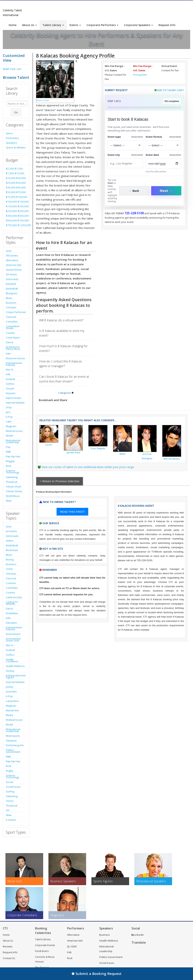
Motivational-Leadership (13, 441)
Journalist (11, 691)
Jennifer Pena (73, 453)
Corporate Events (45, 945)
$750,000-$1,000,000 (16, 225)
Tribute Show (13, 487)
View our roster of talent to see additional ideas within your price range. (88, 467)
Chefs (9, 569)
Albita (122, 454)
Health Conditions (12, 660)
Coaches (11, 583)
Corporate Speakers (138, 25)
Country (10, 333)
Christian (11, 307)
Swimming (12, 477)
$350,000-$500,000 (16, 216)
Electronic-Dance (15, 358)
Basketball (12, 289)
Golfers (10, 384)
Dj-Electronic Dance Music (13, 348)
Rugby (10, 771)
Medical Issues (14, 431)
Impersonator (14, 398)
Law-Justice (12, 701)
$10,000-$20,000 (16, 178)
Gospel (10, 388)
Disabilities (12, 613)
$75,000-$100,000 (16, 197)
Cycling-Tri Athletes (12, 603)
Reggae (10, 461)
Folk (8, 374)
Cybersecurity (14, 597)
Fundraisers (42, 951)
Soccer (10, 782)
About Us (29, 25)
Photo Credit (43, 100)
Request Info (167, 25)
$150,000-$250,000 (16, 206)
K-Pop (9, 417)
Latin (9, 421)
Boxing (10, 559)
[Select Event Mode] (163, 145)
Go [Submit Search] (16, 112)
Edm (8, 354)
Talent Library (53, 25)
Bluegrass (12, 293)
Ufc (8, 810)
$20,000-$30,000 (16, 183)
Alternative (12, 260)
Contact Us (9, 958)
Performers (12, 138)
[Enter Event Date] (163, 164)
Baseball (11, 284)
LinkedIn (138, 935)
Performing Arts (15, 745)
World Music (13, 496)
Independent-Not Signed (16, 676)
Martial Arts (12, 710)
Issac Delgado (98, 448)
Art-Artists (11, 274)
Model (9, 436)
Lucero (49, 445)
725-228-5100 (134, 213)
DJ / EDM (72, 946)
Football (10, 379)
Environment (13, 634)
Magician (11, 426)
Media (9, 715)
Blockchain (12, 550)
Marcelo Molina (172, 459)
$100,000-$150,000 (16, 202)
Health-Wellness (15, 666)
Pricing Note (140, 75)
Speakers (11, 143)
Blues (9, 298)
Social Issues (13, 787)
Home (13, 25)
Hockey (10, 671)
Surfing (10, 791)
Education (11, 623)
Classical (11, 317)
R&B (8, 452)
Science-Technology (13, 471)
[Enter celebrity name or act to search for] (17, 104)
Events (75, 25)
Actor (9, 251)
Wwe (9, 501)
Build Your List (12, 69)
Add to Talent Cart (170, 90)
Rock (9, 466)
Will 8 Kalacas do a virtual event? (61, 320)
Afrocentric (12, 256)
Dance (10, 342)
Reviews (8, 946)
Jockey (10, 687)
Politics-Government (13, 751)
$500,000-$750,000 (16, 220)
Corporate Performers (102, 25)
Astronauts (12, 279)
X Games (11, 820)
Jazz (8, 412)
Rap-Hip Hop (13, 456)
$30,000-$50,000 (16, 187)
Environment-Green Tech (13, 640)
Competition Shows (13, 327)
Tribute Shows (14, 491)
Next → (166, 191)
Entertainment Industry (14, 364)
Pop (8, 447)
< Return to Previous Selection (60, 481)
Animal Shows (14, 270)
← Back (134, 191)
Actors (9, 133)
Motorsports (13, 736)
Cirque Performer (16, 312)
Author (10, 541)
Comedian (12, 322)
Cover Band (13, 338)
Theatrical (11, 482)
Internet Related (15, 403)
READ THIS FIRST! (72, 512)
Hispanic (11, 393)
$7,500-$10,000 (15, 173)
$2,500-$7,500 (14, 169)
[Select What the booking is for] (125, 145)
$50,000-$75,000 (16, 192)
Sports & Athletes (16, 147)
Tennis (10, 801)
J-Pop (9, 407)
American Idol (14, 265)
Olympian (11, 741)
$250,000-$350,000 (16, 211)
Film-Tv (10, 370)
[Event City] (125, 163)
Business (11, 303)
